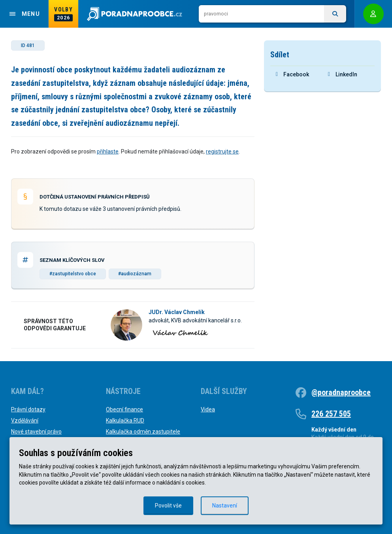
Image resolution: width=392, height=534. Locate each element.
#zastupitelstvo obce (73, 274)
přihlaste (108, 151)
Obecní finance (124, 409)
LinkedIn (343, 74)
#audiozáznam (135, 274)
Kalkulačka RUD (125, 420)
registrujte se (222, 151)
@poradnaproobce (341, 392)
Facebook (292, 74)
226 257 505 (331, 414)
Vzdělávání (25, 420)
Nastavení (225, 506)
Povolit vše (168, 506)
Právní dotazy (28, 409)
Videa (208, 409)
